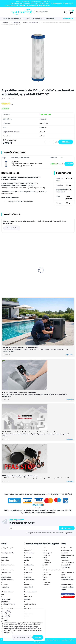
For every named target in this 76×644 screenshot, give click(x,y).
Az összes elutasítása (22, 637)
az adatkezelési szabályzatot (45, 533)
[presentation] (3, 267)
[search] (61, 12)
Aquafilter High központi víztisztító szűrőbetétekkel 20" (15, 274)
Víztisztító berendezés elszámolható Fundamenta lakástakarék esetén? (29, 432)
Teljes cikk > (69, 355)
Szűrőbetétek (50, 19)
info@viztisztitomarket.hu (52, 570)
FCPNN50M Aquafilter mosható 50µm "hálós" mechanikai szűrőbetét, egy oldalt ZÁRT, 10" (27, 164)
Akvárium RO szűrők (33, 19)
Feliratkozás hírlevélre (22, 523)
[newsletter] (67, 528)
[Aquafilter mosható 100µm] (38, 57)
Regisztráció (69, 3)
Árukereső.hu (38, 508)
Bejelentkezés (57, 3)
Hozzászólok (12, 228)
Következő (67, 19)
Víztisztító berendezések (12, 19)
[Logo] (13, 12)
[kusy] (48, 142)
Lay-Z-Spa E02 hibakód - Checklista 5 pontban (19, 393)
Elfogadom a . (51, 533)
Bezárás (38, 637)
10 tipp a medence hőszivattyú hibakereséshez (22, 348)
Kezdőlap (6, 23)
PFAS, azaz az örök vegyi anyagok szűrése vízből (20, 476)
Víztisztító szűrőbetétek (31, 23)
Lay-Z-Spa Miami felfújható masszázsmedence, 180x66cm (51, 273)
